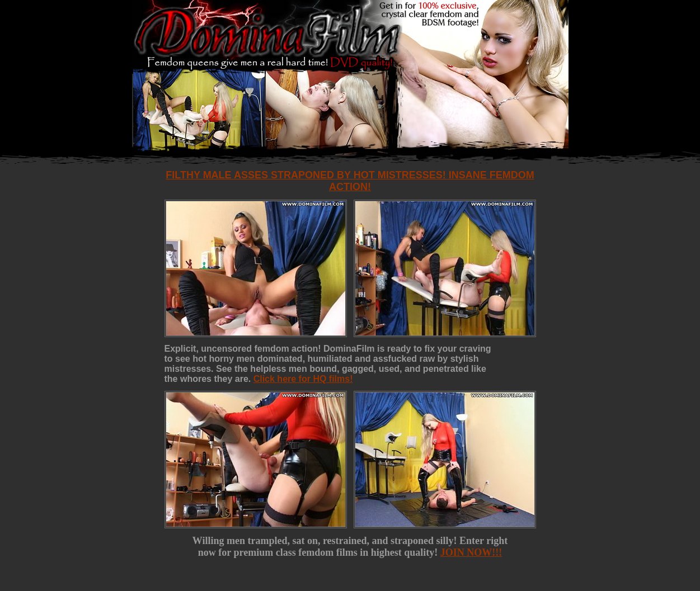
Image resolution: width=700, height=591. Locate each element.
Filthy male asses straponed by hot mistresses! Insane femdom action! (350, 181)
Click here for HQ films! (303, 379)
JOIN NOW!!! (471, 552)
